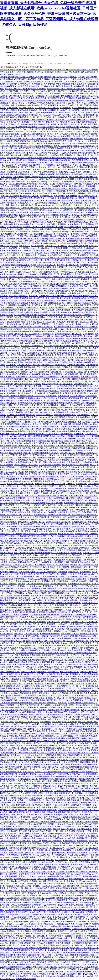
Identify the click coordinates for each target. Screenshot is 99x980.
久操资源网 (47, 262)
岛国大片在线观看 (42, 636)
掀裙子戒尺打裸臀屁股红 (57, 224)
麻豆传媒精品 (56, 289)
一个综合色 (5, 624)
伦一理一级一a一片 (61, 101)
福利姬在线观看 (30, 82)
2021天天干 (38, 329)
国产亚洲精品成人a (91, 681)
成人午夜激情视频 (76, 305)
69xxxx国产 (63, 167)
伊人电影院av (74, 712)
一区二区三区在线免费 (34, 496)
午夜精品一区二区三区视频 (45, 279)
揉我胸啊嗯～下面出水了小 (11, 731)
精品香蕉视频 (29, 303)
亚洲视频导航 (16, 448)
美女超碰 (33, 458)
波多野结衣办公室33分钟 (55, 193)
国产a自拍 (64, 496)
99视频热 (81, 729)
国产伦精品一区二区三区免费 (24, 741)
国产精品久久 (45, 676)
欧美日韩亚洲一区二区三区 (65, 479)
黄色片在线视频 (25, 643)
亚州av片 (91, 217)
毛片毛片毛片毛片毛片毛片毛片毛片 (69, 355)
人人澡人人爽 (74, 467)
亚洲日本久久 (37, 512)
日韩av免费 (91, 762)
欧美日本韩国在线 (52, 496)
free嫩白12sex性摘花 (15, 274)
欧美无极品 (68, 527)
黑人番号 (21, 162)
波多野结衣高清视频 (64, 446)
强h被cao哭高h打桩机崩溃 (15, 498)
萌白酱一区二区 (36, 117)
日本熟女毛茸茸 (15, 79)
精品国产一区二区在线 (71, 201)
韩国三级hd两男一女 (35, 300)
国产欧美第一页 (64, 141)
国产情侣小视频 (44, 82)
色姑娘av (45, 527)
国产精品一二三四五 (51, 964)
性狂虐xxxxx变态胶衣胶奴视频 (40, 579)
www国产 (50, 519)
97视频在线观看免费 (52, 755)
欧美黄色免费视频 (25, 193)
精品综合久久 (53, 362)
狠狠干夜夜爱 (48, 129)
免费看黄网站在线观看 (25, 653)
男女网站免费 (36, 669)
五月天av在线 (12, 300)
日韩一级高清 (80, 781)
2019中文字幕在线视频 (47, 265)
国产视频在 (27, 757)
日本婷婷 (77, 136)
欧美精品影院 (40, 853)
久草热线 (43, 239)
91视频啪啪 (84, 898)
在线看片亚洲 (86, 643)
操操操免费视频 (36, 405)
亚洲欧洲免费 (77, 174)
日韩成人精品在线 (88, 331)
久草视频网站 (34, 377)
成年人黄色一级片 (18, 205)
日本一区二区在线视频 (34, 229)
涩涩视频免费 (92, 458)
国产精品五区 (17, 684)
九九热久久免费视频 (86, 391)
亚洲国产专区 (12, 108)
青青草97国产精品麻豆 (34, 560)
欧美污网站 (87, 348)
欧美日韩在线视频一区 (83, 229)
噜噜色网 (54, 253)
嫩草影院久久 (6, 189)
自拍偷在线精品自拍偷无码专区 (25, 431)
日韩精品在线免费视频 (85, 443)
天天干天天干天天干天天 (22, 517)
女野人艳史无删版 (76, 879)
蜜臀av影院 (8, 329)
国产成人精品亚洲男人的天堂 (66, 346)
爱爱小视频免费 (92, 855)
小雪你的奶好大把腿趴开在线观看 (40, 103)
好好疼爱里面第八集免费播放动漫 (24, 110)
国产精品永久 (84, 412)
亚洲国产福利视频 (59, 369)
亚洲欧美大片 (91, 729)
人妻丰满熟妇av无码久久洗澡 (71, 272)
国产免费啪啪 (70, 222)
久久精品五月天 (60, 179)
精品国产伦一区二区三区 (65, 143)
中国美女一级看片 (73, 403)
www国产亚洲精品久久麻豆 (47, 272)
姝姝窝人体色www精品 (48, 617)
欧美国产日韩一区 (48, 686)
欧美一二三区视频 (62, 586)
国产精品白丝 (14, 488)
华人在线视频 (45, 336)
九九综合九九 (23, 203)
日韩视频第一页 (80, 367)
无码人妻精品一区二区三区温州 (18, 531)
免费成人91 (55, 124)
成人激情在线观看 (11, 626)
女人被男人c (29, 684)
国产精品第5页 (13, 91)
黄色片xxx (88, 160)
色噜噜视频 (36, 358)
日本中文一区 (37, 691)
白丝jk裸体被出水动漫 (30, 208)
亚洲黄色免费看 (10, 193)
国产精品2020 (73, 369)
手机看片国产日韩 (62, 557)
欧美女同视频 (50, 500)
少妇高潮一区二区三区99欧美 (47, 108)
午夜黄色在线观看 (27, 519)
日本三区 (82, 112)
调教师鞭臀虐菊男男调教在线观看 (43, 612)
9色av (75, 757)
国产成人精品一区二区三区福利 (57, 400)
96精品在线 (5, 381)
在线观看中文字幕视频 (23, 362)
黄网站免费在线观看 (57, 472)
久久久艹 (51, 488)
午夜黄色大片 (61, 308)
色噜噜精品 (69, 503)
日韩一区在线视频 (43, 724)
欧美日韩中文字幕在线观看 (34, 250)
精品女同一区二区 (85, 769)
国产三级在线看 (46, 791)
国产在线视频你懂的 (35, 320)
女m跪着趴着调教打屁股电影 (82, 541)
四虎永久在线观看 (35, 105)
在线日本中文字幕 (19, 486)
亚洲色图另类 (6, 234)
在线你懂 (17, 822)
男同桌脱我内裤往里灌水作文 (63, 353)
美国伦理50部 (49, 320)
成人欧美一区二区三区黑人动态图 (33, 872)
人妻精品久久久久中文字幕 (54, 769)
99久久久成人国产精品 (14, 546)
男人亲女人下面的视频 (85, 300)
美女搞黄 (30, 581)
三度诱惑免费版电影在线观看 (82, 581)
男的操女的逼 (77, 681)
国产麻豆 (92, 381)
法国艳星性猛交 (16, 453)
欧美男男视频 (37, 158)
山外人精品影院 (65, 424)
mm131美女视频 (87, 560)
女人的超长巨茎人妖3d (80, 569)
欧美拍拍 (74, 101)
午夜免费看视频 (33, 331)
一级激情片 (55, 312)
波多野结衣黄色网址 (85, 626)
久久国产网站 (6, 822)
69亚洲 (72, 579)
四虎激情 (59, 898)
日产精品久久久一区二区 (76, 105)
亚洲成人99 (48, 179)
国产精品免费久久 (34, 867)
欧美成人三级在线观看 (63, 146)
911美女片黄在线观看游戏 (11, 500)
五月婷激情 (17, 688)
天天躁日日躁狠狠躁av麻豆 (53, 148)
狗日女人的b (31, 738)
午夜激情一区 (30, 936)
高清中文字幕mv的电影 (49, 208)
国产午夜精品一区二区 (37, 136)
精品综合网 (72, 158)
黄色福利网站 (59, 196)
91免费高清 (46, 353)
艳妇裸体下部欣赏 (26, 108)
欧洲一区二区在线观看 (10, 196)
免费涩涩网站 (65, 215)
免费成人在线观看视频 (17, 101)
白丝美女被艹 (46, 529)
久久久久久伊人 (29, 139)
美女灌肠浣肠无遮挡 (40, 453)
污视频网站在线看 (16, 538)
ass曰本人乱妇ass (55, 205)
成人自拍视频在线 (20, 105)
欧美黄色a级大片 (14, 122)
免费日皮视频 (70, 441)
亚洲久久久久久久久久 (28, 876)
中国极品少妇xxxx (60, 631)
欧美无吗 (24, 491)
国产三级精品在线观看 (54, 155)
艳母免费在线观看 (88, 110)
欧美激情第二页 (35, 217)
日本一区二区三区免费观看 (82, 151)
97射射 (27, 312)
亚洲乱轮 (59, 334)
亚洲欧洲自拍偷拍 (45, 458)
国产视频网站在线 (87, 648)
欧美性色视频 (41, 98)
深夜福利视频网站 (39, 588)
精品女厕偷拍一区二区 (87, 491)
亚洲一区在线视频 (62, 788)
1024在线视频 (37, 805)
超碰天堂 (82, 220)
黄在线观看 (13, 248)
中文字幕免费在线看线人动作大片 (22, 848)
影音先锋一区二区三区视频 (37, 462)
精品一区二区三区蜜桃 (35, 201)
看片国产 (35, 919)
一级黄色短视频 (39, 812)
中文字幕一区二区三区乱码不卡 (20, 279)
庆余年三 (94, 127)
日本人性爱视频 (40, 181)
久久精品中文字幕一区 (58, 936)
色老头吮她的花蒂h (75, 336)
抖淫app (40, 967)
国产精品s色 (40, 519)
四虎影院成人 (37, 531)
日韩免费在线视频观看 (49, 377)
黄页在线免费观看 (38, 503)
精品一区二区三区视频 (51, 191)
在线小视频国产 (15, 96)
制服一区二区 (58, 765)
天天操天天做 (39, 469)
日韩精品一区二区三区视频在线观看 (83, 631)
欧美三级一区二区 (42, 253)
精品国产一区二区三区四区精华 (57, 569)
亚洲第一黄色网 (67, 360)
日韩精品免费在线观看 (20, 265)
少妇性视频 (13, 170)
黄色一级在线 (74, 117)
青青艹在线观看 (32, 177)
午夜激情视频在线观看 (49, 203)
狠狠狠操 (79, 755)
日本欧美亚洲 (87, 726)
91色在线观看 (26, 220)
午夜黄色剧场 (44, 124)
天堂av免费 (34, 234)
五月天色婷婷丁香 (92, 305)
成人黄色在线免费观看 (10, 186)
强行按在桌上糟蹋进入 (40, 312)
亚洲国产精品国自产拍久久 (86, 303)
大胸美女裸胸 (37, 446)
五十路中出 (66, 522)
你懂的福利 (40, 155)
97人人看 (92, 679)
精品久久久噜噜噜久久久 (24, 553)
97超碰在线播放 (13, 253)
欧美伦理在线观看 (75, 224)
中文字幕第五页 (53, 434)
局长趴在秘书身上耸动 (30, 822)
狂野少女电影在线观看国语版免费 (31, 355)
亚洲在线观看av (24, 750)
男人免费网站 (55, 93)
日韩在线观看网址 (46, 562)
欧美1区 (16, 681)
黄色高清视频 (49, 945)
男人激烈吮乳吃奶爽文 (46, 741)
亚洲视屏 (88, 360)
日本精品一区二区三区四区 (56, 246)
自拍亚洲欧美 (79, 241)
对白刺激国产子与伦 (90, 400)
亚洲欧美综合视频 (74, 98)
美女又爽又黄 (18, 189)
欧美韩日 (92, 724)
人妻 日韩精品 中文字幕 (69, 672)
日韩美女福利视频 (53, 212)
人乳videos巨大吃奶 (13, 255)
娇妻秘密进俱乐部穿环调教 (36, 284)
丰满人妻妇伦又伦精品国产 (72, 341)
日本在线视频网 (83, 415)
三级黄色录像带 (22, 212)
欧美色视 (90, 919)
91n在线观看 (68, 170)
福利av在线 (57, 546)
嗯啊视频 (30, 289)
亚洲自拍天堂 (33, 707)
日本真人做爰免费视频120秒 (82, 79)
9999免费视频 (91, 446)
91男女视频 (79, 434)
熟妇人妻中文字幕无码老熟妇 (73, 191)
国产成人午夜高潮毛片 (81, 215)
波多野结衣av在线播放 (12, 850)
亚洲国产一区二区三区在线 (76, 262)
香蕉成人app (89, 903)
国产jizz (6, 569)
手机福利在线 (53, 672)
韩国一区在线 (61, 438)
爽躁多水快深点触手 (80, 108)
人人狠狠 (48, 838)
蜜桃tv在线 (31, 415)
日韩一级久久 (90, 700)
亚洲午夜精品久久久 (35, 641)
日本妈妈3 (64, 950)
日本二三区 (73, 638)
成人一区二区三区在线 (46, 398)
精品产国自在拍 (42, 243)
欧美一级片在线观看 (72, 110)
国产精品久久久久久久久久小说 (25, 617)
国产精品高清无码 (53, 201)
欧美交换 (50, 355)
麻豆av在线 (65, 593)
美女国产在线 (39, 298)
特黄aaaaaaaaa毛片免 (29, 124)
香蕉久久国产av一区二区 (87, 857)
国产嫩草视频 (85, 572)
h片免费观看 (71, 729)
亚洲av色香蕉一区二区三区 (24, 715)
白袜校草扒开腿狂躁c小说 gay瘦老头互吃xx (49, 493)
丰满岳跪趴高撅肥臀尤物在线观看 (41, 160)
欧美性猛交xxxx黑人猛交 (49, 779)
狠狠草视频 (47, 546)
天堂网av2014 (83, 646)
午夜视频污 (15, 819)
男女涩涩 (26, 324)
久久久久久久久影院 (50, 217)
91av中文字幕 (6, 191)
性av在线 (37, 610)
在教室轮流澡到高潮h (9, 774)
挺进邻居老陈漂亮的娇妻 (78, 246)
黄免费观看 (92, 141)
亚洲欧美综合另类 (61, 579)
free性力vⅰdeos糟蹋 (77, 912)
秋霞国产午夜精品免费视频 (49, 667)
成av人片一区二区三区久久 (43, 348)
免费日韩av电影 (50, 836)
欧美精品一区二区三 (15, 760)
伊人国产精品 (6, 950)
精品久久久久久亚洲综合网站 (15, 160)
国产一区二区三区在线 (86, 103)
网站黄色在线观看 (75, 650)
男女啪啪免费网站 (57, 403)
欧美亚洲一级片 (72, 184)
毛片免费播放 (65, 217)
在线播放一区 (28, 700)
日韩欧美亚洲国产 (21, 405)
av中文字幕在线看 (53, 250)
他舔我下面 (87, 250)
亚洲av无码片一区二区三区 (14, 867)
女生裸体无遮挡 (50, 750)
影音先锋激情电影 (11, 572)
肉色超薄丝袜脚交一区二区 (75, 374)
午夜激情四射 (6, 969)
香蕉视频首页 (86, 508)
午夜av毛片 (72, 646)
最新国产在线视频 (79, 298)
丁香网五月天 (9, 791)
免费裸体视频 (77, 953)
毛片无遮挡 (66, 596)
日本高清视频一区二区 (76, 591)
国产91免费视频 (17, 367)
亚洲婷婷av (38, 165)
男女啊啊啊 (58, 610)
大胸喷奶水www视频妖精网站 (24, 967)
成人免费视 (43, 472)
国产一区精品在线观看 (35, 976)
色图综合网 (40, 784)
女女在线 (35, 281)
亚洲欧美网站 (89, 779)
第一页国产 (61, 481)
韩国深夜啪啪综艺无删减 (13, 310)
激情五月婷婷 (23, 522)
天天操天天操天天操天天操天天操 (65, 724)
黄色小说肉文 (79, 836)
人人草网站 (31, 272)
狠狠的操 (61, 512)
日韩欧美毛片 (57, 110)
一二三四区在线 (89, 260)
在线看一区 (22, 136)
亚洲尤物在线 (80, 696)
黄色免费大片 (74, 189)
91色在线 (4, 493)
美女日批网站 (44, 79)
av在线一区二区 (17, 210)
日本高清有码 (40, 224)
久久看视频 (37, 386)
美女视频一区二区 (11, 793)
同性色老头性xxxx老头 (89, 693)
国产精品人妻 (91, 912)
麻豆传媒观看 (51, 151)
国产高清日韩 (58, 262)
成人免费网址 (56, 607)
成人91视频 (47, 955)
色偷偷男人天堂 (27, 662)
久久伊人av (63, 879)
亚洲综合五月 (53, 486)
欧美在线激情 (82, 531)
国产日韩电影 (92, 77)
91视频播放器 (12, 172)
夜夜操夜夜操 (29, 115)
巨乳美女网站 (29, 184)
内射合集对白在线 (46, 876)
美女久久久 (25, 477)
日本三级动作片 (60, 543)
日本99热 (41, 112)
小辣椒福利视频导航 (51, 508)
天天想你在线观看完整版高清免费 (22, 198)
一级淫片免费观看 (16, 277)
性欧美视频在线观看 (51, 814)
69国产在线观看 (76, 139)
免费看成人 (92, 460)
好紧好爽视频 (75, 250)
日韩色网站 (46, 650)
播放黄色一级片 (90, 755)
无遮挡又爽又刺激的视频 (79, 177)
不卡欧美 (71, 481)
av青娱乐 (43, 593)
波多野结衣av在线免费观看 (34, 479)
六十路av (26, 510)
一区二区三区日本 (70, 120)
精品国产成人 (65, 834)
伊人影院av (71, 103)
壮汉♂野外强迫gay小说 (33, 884)
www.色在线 (71, 848)
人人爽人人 (11, 365)
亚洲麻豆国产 (21, 912)
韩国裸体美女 (28, 155)
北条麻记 (4, 286)
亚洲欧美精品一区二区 (64, 229)
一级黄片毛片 (60, 127)
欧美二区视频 (43, 467)
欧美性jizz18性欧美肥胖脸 (30, 650)
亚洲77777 (92, 738)
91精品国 (49, 479)
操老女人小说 (9, 103)
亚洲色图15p (49, 143)
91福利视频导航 (63, 234)
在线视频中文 (61, 488)
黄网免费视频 (30, 438)
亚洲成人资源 (32, 205)
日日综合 (44, 86)
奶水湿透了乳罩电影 (64, 757)
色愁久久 (36, 624)
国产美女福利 (48, 826)
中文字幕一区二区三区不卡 (39, 912)
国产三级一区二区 (67, 453)
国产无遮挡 (68, 241)
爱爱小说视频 (6, 479)
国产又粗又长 (37, 143)
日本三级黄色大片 (20, 234)
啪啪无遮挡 (49, 303)
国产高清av (65, 622)
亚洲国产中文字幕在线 (40, 172)
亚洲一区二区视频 (81, 876)
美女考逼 (28, 624)
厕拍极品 (92, 950)
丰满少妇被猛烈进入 (17, 853)
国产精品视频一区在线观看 (28, 308)
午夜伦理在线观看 (81, 938)
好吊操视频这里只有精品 (29, 258)
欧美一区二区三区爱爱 (16, 636)
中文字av (5, 260)
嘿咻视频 (81, 843)
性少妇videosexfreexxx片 (65, 662)
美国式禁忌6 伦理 (23, 460)
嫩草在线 (62, 688)
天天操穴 (53, 534)
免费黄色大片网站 (56, 731)
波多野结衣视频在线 (69, 77)
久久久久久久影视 (67, 477)
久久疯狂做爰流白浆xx (42, 220)
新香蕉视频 (54, 427)
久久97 (22, 619)
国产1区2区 (43, 315)
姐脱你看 (26, 89)
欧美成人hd (22, 810)
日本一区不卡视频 (90, 629)
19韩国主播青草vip (28, 398)
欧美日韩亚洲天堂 (20, 217)
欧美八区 (74, 236)
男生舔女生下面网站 (56, 536)
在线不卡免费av (56, 527)
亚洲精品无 (54, 843)
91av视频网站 (16, 139)
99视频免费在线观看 (26, 698)
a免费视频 (86, 550)
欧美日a (13, 117)
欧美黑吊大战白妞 (72, 148)
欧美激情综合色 (46, 101)
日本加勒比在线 (92, 241)
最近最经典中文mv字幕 (35, 151)
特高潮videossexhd (28, 898)
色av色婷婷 (60, 122)
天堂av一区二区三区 (41, 424)
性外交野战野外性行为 (60, 553)
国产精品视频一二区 (57, 239)
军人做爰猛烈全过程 (11, 931)
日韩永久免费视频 (23, 505)
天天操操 (65, 912)
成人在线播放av (52, 270)
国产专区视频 (35, 527)
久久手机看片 (35, 379)
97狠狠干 (95, 84)
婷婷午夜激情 (72, 472)
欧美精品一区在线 (23, 588)
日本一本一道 (24, 286)
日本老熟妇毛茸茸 (46, 127)
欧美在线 (19, 82)
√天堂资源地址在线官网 (86, 239)
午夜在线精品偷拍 (63, 174)
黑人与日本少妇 (53, 136)
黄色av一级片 (53, 134)
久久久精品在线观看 (53, 186)
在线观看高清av (67, 434)
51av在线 (74, 220)
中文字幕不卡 (80, 503)
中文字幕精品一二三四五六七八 (21, 724)
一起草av (61, 624)
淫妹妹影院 (42, 486)
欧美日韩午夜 (19, 341)
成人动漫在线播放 (82, 358)
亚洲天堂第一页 (52, 776)
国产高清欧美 (36, 286)
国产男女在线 (10, 803)
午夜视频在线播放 (33, 543)
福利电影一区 (48, 841)
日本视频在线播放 (64, 160)
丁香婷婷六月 (9, 612)
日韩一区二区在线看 (38, 488)
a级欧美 (4, 293)
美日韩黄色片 (51, 469)
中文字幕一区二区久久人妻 (68, 265)
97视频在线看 (12, 317)
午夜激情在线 (49, 884)
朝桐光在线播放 (52, 653)
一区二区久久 (51, 198)
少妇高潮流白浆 (74, 438)
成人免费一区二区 (37, 522)
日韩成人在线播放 (39, 710)
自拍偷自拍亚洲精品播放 (10, 243)
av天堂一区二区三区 (32, 293)
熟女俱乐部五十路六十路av (84, 146)
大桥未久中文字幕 (29, 672)
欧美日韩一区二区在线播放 (60, 786)
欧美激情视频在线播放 (77, 455)
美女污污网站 (25, 626)
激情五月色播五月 (56, 660)
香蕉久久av (19, 224)
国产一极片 (52, 167)
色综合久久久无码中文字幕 (20, 493)
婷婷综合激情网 (48, 339)
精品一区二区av (62, 972)
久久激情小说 (85, 84)
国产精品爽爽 (81, 460)
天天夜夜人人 (25, 246)
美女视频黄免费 (13, 524)
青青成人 (39, 569)
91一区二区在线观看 (90, 227)
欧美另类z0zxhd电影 (51, 329)
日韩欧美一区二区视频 (35, 734)
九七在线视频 (32, 584)
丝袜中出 (73, 412)
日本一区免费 (6, 305)
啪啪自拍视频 (33, 101)
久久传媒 (28, 274)
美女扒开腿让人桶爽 (27, 874)
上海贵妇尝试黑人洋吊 (9, 841)
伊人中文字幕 (25, 710)
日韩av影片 (19, 229)
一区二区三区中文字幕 (85, 353)
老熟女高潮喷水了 (68, 417)
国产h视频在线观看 (76, 231)
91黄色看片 (28, 267)
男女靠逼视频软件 (31, 745)
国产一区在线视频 (52, 596)
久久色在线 (85, 127)
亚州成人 (65, 250)
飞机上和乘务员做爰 (75, 819)
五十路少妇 (20, 103)
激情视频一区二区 (52, 77)
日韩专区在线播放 (7, 377)
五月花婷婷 (59, 327)
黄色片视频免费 (15, 391)
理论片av (83, 286)
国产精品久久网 (87, 91)
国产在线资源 (37, 84)
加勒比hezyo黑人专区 (73, 172)
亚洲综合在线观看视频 (23, 910)
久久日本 (60, 184)
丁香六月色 (17, 129)
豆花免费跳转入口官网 (61, 953)
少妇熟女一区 (74, 508)
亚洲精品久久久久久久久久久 (51, 222)
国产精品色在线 (55, 241)
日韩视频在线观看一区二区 (87, 193)
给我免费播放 (60, 277)
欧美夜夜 (20, 972)
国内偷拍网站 (22, 803)
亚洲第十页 (66, 186)
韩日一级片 (62, 381)
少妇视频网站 (87, 462)
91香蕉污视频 (31, 162)
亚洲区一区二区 (28, 243)
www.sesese (29, 146)
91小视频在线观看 (34, 374)
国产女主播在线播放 (45, 788)
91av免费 (71, 543)
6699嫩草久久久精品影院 (76, 698)
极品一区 (27, 453)
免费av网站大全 (90, 926)
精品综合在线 (56, 120)
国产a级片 (77, 791)
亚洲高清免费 (44, 584)
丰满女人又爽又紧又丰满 (45, 662)
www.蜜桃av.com (27, 179)
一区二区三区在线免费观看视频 (54, 803)
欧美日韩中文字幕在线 (60, 948)
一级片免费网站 (58, 324)
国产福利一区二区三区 (70, 634)
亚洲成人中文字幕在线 (71, 726)
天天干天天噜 (49, 603)
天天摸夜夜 (15, 358)
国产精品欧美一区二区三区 (67, 112)
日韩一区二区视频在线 (34, 291)
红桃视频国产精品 (25, 165)
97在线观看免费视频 (40, 786)
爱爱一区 (49, 298)
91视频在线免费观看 (11, 350)
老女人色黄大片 (80, 750)
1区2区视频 (38, 757)
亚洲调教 (66, 220)
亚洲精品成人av (66, 362)
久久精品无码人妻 (44, 917)
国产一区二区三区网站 (35, 396)
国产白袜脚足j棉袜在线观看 (87, 134)
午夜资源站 (21, 181)
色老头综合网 (73, 286)
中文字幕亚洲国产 (72, 91)
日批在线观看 (16, 679)
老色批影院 (23, 527)
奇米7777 (89, 231)
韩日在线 (78, 493)
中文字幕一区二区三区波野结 (30, 603)
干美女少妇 (61, 824)
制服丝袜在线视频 (39, 89)
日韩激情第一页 (47, 365)
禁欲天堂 (71, 703)
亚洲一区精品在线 (29, 788)
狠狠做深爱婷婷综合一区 (77, 381)
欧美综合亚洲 (65, 108)
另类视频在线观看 (39, 929)
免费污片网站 (66, 312)
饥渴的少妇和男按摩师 (78, 950)
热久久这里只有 (77, 203)
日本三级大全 (31, 667)
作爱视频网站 (32, 127)
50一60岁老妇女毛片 (33, 310)
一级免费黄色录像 (7, 826)
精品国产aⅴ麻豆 (17, 624)
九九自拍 (37, 122)
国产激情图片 (93, 262)
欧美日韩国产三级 (67, 343)
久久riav (39, 132)
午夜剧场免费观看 (25, 403)
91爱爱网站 (70, 291)
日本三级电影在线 (34, 814)
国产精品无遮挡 (81, 274)
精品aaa (71, 493)
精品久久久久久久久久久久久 (38, 369)
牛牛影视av (56, 220)
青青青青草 (92, 374)
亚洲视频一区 (81, 498)
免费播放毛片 (65, 270)
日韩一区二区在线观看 (16, 127)
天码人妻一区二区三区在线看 (56, 857)
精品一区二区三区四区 (68, 969)
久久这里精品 (20, 315)
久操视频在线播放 (79, 379)
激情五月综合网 (61, 348)
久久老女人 (29, 484)
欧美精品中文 (48, 957)
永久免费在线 (70, 838)
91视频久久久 (26, 424)
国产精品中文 (41, 950)
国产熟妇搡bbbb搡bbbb (85, 315)
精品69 (47, 967)
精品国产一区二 (37, 857)
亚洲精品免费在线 (16, 496)
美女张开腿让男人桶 (47, 234)
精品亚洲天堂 (66, 329)
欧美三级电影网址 (11, 215)
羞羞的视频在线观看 (87, 210)
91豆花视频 (76, 560)
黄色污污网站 (89, 341)
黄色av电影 (40, 698)
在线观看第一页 (25, 170)
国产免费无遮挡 (48, 122)
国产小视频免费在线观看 (59, 139)
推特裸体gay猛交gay (67, 443)
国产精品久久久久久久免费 (35, 227)
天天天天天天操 (27, 253)
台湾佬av (74, 565)
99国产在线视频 (13, 855)
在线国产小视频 (61, 860)
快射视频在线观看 (62, 562)
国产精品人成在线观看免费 (85, 362)
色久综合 (57, 726)
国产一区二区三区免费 (44, 772)
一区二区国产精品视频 (25, 339)
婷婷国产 (72, 167)
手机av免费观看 (68, 755)
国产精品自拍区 (87, 148)
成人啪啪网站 (28, 565)
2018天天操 (94, 291)
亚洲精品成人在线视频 (30, 196)
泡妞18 (93, 465)
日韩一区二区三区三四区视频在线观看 (31, 134)
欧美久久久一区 (73, 688)
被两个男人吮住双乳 (13, 89)
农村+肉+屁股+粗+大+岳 (43, 248)
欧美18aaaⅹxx (14, 398)
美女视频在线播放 (80, 429)
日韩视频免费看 (13, 529)
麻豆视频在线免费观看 (18, 557)
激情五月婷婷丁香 (31, 410)
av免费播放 (62, 572)
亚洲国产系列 (63, 396)
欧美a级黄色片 (31, 472)
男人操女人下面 (24, 158)
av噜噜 (62, 405)
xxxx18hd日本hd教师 (58, 243)
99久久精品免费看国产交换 (69, 469)
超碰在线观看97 (46, 729)
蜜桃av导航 (76, 115)
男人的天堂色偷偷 (74, 774)
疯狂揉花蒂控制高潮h (87, 153)
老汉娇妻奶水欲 (54, 296)
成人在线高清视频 (28, 434)
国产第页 (51, 98)
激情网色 (4, 638)
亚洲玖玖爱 (6, 753)
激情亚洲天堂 (86, 117)
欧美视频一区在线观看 (51, 189)
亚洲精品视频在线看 (64, 603)
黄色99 (62, 105)
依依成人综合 (58, 441)
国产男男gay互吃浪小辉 (70, 124)
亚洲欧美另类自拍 (81, 845)
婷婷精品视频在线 (66, 450)
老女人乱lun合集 (68, 281)
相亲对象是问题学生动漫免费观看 (81, 179)
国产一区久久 (36, 508)
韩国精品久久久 (47, 210)
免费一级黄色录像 (18, 120)
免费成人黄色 (91, 684)
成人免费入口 (48, 429)
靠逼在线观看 (14, 124)
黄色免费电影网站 (32, 277)
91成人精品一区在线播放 (38, 657)
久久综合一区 (20, 641)
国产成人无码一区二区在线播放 (16, 550)
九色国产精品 (30, 343)
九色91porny (44, 665)
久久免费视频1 (50, 165)
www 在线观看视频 (74, 324)
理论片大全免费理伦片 (46, 943)
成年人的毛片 (93, 498)
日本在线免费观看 (63, 310)
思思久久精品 (25, 572)
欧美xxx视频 (83, 969)
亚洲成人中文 (21, 707)
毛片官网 (83, 665)
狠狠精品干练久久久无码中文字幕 (78, 784)
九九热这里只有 (57, 374)
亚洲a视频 (27, 688)
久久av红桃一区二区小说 (15, 272)
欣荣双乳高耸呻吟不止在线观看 (79, 277)
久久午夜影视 (6, 686)
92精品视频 (13, 874)
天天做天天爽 (82, 610)
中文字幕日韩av (77, 788)
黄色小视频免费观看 (22, 143)
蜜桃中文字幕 (84, 676)
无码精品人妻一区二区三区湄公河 (22, 748)
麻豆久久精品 (12, 872)
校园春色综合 (93, 484)
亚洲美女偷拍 (42, 139)
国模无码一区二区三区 (64, 884)
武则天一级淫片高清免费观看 (61, 86)
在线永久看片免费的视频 (54, 291)
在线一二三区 (24, 669)
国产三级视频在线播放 (77, 803)
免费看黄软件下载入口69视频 (36, 696)
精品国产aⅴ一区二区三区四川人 (71, 612)
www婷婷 (25, 488)
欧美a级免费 (94, 339)
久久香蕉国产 (69, 505)
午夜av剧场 (6, 265)
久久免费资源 (49, 84)
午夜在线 (37, 384)
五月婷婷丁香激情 (88, 189)
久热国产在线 (43, 162)
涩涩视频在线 (64, 864)
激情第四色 (11, 158)
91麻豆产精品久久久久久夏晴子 (45, 443)
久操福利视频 (63, 198)
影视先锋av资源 (34, 191)
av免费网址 (30, 98)
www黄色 (58, 170)
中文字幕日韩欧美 (23, 231)
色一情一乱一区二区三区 (57, 89)
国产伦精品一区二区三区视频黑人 (34, 91)
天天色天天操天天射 (53, 115)
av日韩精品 (70, 303)
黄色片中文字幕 (61, 598)
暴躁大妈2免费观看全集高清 (68, 320)
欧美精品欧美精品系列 (77, 350)
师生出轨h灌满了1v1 (11, 477)
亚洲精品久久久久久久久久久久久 (77, 205)
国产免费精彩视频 (51, 105)
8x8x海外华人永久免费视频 (29, 86)
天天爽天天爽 (82, 841)
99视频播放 (76, 567)
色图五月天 (14, 577)
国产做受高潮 (54, 417)
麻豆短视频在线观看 (8, 403)
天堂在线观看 (40, 565)
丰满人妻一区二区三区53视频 (71, 317)
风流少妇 (83, 369)
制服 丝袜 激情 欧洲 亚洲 (18, 379)
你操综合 (78, 86)
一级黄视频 (57, 722)
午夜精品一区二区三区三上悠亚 (36, 93)
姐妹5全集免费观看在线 (46, 760)
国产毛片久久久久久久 (46, 874)
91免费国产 (20, 98)
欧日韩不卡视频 (82, 162)
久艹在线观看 (24, 762)
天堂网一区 (70, 748)
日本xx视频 (86, 427)
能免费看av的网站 (12, 926)
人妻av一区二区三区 (81, 165)
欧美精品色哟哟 (71, 555)
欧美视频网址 (73, 776)
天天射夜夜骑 (76, 553)
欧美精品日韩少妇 (49, 941)
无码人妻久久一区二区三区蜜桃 (34, 153)
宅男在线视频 (16, 508)
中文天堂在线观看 (60, 638)
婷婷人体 (4, 496)
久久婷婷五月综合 (60, 267)
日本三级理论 (91, 960)
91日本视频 (34, 926)
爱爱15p (4, 696)
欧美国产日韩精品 (79, 515)
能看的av (78, 431)
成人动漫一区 (80, 795)
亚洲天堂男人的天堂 (63, 298)
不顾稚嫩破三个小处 (15, 393)
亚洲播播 (66, 546)
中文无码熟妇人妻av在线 (48, 753)
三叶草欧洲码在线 (66, 715)
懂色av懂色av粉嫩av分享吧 (33, 555)
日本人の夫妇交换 (85, 129)
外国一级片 (71, 122)
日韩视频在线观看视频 (9, 77)
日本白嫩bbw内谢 (79, 834)
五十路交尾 (71, 239)
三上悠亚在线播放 (77, 396)
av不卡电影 (50, 974)
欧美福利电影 (39, 193)
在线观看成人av (83, 222)
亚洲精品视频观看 (25, 610)
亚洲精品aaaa (58, 838)
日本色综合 (25, 358)
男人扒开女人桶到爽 (89, 377)
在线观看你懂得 (81, 327)
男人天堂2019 (46, 705)
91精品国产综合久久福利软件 (33, 350)
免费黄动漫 (9, 82)
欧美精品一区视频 (87, 243)
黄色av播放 (15, 491)
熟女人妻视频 (47, 543)
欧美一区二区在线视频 (68, 577)
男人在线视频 (25, 281)
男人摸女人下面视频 (63, 826)
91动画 (30, 181)
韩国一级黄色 (27, 322)
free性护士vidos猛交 (53, 762)
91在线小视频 (46, 765)
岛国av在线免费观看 (59, 584)
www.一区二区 (6, 631)
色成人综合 (68, 938)
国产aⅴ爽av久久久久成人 (64, 358)
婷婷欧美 (27, 534)
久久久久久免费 (66, 208)
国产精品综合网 (82, 291)
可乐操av (77, 653)
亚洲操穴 (87, 953)
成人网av (81, 212)
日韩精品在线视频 (76, 936)
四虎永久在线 (30, 972)
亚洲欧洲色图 (72, 196)
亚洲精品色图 (23, 117)
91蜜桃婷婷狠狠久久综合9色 (32, 186)
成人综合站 (56, 912)
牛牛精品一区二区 (7, 653)
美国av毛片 (77, 422)
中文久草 (91, 112)
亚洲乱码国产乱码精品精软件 (19, 84)
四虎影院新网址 (35, 955)
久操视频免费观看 (56, 315)
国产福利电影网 (22, 612)
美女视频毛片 (52, 864)
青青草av (46, 374)
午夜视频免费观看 (82, 465)
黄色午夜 (30, 853)
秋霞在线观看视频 (37, 550)
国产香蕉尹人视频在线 (49, 745)
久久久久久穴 (41, 167)
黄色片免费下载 (75, 348)
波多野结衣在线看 (51, 531)
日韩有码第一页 (7, 757)
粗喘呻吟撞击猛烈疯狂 (85, 703)
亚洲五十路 (13, 258)
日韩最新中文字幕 (84, 831)
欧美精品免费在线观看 (43, 267)
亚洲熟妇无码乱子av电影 (28, 562)
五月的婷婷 (21, 419)
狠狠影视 (41, 198)
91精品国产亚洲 (11, 776)
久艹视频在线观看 (29, 255)
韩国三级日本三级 (71, 898)
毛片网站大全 (76, 260)
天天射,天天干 (64, 474)
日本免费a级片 (82, 143)
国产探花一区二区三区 (12, 458)
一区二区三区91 (60, 458)
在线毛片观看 (38, 389)
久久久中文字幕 (87, 270)
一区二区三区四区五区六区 (25, 112)
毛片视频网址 (62, 574)
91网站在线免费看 (66, 745)
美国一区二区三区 (18, 834)
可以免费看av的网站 (86, 267)
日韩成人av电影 (79, 329)
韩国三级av (26, 270)
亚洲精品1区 (75, 400)
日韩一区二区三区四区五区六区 (49, 886)
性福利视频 (50, 112)
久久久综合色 (33, 239)
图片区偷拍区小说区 (85, 167)
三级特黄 (14, 455)
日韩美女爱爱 (79, 529)
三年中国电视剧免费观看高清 (36, 236)
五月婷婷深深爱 (91, 284)
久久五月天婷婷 (38, 246)
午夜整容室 (52, 588)
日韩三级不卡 (31, 753)
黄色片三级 (64, 203)
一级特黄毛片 (53, 419)
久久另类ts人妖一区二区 (60, 79)
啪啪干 (25, 458)
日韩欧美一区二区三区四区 (23, 167)
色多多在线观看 (18, 753)
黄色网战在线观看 (40, 731)
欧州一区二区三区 (42, 289)
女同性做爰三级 (46, 196)
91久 (2, 136)
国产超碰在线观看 (30, 79)
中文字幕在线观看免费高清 (67, 84)
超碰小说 (61, 914)
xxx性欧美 (55, 215)
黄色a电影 (71, 484)
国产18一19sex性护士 (21, 503)
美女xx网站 (76, 596)
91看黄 (59, 279)
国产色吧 (40, 674)
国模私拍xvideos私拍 (73, 227)
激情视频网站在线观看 (16, 734)
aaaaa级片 (64, 508)
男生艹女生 (13, 296)
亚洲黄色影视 (55, 410)
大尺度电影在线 (25, 248)
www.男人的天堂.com (40, 534)
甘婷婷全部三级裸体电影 (59, 236)
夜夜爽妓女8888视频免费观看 (42, 881)
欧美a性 (82, 924)
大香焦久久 (79, 715)
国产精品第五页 (61, 712)
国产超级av (48, 560)
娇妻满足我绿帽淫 (52, 643)
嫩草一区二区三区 (21, 960)
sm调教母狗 (66, 903)
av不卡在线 (40, 653)
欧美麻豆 (49, 698)
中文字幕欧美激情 (62, 260)
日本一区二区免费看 (49, 317)
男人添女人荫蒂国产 (21, 372)
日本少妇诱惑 (67, 296)
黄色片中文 (17, 772)
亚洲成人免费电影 (77, 198)
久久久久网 (61, 322)
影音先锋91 (13, 148)
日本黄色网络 (19, 177)
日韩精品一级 (68, 279)
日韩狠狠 (40, 850)
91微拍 (16, 574)
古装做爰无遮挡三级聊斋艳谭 (37, 341)
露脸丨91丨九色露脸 (72, 717)
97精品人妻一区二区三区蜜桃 (26, 465)
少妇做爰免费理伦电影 (21, 929)
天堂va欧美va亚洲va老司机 (87, 872)
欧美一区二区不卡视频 (80, 957)
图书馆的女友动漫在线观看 (79, 598)
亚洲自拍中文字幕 (88, 634)
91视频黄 (63, 776)
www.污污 (14, 241)
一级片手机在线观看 (59, 693)
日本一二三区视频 (53, 922)
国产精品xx (87, 98)
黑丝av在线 (71, 193)
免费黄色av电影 (26, 574)
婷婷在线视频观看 (90, 615)
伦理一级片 (11, 239)
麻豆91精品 (91, 505)
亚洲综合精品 (16, 155)
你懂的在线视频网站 (47, 736)
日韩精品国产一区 (70, 210)
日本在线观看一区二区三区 (37, 834)
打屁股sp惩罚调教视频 (69, 419)
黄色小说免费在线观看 (16, 374)
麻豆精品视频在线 (34, 957)
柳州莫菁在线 (45, 110)
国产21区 (51, 824)
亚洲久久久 (17, 565)
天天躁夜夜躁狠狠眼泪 (44, 146)
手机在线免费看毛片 (11, 886)
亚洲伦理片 (80, 343)
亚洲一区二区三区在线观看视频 (61, 274)
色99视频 (22, 300)
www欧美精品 (62, 736)
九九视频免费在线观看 (46, 174)
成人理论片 (41, 715)
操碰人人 (66, 762)
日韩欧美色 (65, 541)
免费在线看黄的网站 (38, 615)
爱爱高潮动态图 (89, 800)
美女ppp (26, 508)
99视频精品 (49, 229)
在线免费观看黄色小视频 (70, 377)
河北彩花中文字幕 (31, 412)
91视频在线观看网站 (8, 86)
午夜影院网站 (49, 757)
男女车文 (79, 486)
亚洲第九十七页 (20, 914)
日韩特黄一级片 (50, 117)
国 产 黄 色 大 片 (56, 657)
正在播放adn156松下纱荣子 (18, 881)
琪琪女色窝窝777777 (88, 814)
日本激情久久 (79, 607)
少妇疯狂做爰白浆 (12, 208)
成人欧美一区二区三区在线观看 (64, 82)
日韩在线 (81, 77)
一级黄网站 (22, 239)
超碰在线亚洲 (54, 96)
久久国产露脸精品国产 (27, 467)
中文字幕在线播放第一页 (33, 795)
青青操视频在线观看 (22, 596)
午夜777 (40, 838)
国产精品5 (39, 115)
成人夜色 (34, 372)
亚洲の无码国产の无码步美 (80, 741)
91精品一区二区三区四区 (10, 788)
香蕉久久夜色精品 (60, 917)
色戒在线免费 (86, 320)
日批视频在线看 (61, 231)
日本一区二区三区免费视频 (70, 910)
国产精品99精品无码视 (21, 446)
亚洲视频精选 (41, 962)
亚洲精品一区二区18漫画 (24, 132)
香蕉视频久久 (67, 410)
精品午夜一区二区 (57, 905)
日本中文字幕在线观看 (54, 784)
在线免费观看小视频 (68, 448)
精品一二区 (35, 203)
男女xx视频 (21, 646)
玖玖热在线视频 (73, 127)
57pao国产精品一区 (15, 227)
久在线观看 (75, 474)
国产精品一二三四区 (15, 236)
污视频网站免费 (88, 115)
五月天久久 (33, 296)
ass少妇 (65, 189)
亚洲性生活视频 (71, 524)
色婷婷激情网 (50, 300)
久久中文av (66, 115)
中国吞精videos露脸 (16, 151)
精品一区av (50, 555)
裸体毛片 (73, 267)
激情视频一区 (27, 122)
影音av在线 (29, 393)
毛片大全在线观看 (51, 450)
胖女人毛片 (74, 510)
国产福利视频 (49, 446)
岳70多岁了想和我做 (79, 234)
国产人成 (62, 700)
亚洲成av (48, 441)
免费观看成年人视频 (55, 227)
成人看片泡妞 (20, 462)
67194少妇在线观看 (82, 884)
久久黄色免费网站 (31, 222)
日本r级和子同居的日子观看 (79, 584)
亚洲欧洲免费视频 (43, 553)
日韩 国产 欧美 (6, 914)
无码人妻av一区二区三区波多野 (21, 784)
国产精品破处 (89, 317)
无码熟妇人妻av (7, 229)
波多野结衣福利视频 (17, 201)
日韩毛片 (67, 517)
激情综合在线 (30, 943)
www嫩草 (69, 807)
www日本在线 (58, 955)
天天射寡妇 (23, 296)
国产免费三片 (21, 591)
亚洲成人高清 (11, 610)
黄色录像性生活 (64, 151)
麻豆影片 (45, 681)
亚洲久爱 (38, 179)
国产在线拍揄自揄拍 (18, 260)
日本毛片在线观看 (88, 467)
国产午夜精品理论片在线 (52, 505)
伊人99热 (21, 284)
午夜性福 (9, 960)
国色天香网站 (12, 527)
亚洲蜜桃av (36, 510)
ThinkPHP (9, 64)
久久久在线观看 (17, 343)
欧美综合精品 (48, 334)
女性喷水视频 (20, 289)
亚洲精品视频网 (83, 691)
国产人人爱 (36, 841)
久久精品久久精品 (59, 336)
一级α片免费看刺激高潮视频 (55, 158)
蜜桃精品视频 (76, 765)
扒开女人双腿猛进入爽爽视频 (31, 77)
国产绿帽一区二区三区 (60, 679)
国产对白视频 (54, 593)
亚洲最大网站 (11, 807)
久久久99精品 (48, 712)
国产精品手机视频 (47, 308)
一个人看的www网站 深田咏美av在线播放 (39, 408)
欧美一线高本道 (59, 774)
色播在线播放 (56, 517)
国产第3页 (34, 567)
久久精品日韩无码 (51, 405)
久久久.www (89, 336)
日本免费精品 (6, 617)
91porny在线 (59, 391)
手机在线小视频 (89, 431)
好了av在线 (15, 220)
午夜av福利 (92, 350)
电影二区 (49, 231)
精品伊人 (40, 600)
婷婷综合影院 (12, 831)
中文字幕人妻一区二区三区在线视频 (58, 132)
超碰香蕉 (36, 365)
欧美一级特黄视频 (27, 241)
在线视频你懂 (44, 372)
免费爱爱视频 (40, 700)
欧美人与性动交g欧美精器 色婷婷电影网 (27, 441)
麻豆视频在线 (9, 591)
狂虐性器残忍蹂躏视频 (44, 391)
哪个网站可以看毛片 (8, 522)
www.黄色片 (28, 515)
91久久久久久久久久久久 (50, 281)
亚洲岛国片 (46, 379)
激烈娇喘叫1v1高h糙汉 (40, 215)
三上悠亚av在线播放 (68, 767)
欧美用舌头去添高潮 (63, 429)
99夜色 (33, 265)
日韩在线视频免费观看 (23, 298)
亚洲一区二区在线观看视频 (35, 538)
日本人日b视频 (15, 353)
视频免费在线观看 (14, 250)
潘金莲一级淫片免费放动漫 (45, 381)
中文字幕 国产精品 (34, 360)
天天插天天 (61, 98)
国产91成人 (31, 631)
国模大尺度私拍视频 (80, 941)
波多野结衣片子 (13, 719)
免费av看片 (67, 607)
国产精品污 (50, 438)
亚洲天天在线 (11, 162)
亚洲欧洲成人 (75, 605)
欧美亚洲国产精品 (81, 296)
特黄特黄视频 (27, 469)
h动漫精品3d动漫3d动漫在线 (59, 515)
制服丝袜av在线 (29, 448)
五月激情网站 (52, 933)
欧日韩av (72, 857)
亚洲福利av (79, 360)
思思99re (3, 655)
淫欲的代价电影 (43, 607)
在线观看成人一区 (81, 641)
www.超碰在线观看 (67, 531)
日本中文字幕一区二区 (32, 129)
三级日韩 (78, 976)
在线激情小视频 (57, 172)
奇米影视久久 (89, 657)
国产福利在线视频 (18, 174)
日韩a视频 (13, 584)
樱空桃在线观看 (69, 738)
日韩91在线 (6, 486)
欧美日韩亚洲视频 (40, 274)
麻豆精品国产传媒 (18, 396)
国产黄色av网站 (61, 305)
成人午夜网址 (84, 196)
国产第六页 (16, 743)
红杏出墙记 (43, 205)
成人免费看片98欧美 (44, 829)
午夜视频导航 (89, 389)
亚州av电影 (5, 441)
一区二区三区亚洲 (20, 191)
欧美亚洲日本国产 (65, 836)
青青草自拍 (59, 248)
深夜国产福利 (74, 734)
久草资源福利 (80, 393)
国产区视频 (30, 950)
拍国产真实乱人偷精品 (9, 962)
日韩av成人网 (47, 358)
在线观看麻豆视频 (69, 93)
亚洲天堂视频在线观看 (51, 367)
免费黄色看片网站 (72, 600)
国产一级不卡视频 (16, 291)
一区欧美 (82, 753)
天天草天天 (52, 810)
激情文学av (61, 945)
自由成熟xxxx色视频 (65, 436)
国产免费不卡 (88, 976)
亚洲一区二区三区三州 (76, 458)
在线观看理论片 (7, 634)
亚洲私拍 (43, 567)
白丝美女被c (35, 353)
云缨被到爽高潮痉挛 (41, 517)
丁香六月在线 (79, 743)
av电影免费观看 (41, 241)
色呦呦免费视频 (78, 186)
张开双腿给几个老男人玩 (63, 529)
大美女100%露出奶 (18, 814)
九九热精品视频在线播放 (70, 427)
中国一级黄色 (52, 715)
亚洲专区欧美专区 (64, 165)
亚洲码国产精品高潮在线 (38, 843)
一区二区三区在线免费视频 (47, 577)
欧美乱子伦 (8, 600)
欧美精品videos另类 (24, 450)
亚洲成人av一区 (17, 755)
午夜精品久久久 (49, 310)
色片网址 (40, 438)
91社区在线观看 (50, 512)
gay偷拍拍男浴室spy (26, 569)
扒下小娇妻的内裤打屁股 (45, 888)
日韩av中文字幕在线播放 (43, 170)
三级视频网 (90, 365)
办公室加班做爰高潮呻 (59, 581)
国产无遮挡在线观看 (44, 726)
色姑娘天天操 (67, 367)
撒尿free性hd (68, 781)
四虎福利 (16, 898)
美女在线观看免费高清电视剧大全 (19, 541)
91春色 (92, 969)
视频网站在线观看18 (13, 795)
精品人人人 (15, 434)
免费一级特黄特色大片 (90, 712)
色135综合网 (63, 605)
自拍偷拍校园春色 (61, 177)
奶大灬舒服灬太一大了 (67, 810)
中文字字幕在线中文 (11, 346)
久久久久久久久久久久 (73, 657)
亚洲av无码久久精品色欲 (36, 419)
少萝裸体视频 (28, 96)
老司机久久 (87, 805)
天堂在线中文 (40, 393)
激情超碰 (19, 443)
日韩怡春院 (30, 924)
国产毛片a (63, 753)
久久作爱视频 (84, 472)
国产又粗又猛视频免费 (12, 422)
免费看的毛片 (83, 158)
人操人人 (25, 353)
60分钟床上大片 (46, 412)
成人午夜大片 (88, 334)
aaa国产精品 (28, 836)
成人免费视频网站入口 (66, 300)
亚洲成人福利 (9, 98)
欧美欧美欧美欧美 (56, 91)
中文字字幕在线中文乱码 (50, 258)
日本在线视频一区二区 (29, 336)
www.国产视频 (16, 267)
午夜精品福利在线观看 (14, 438)
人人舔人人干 (59, 698)
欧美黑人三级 (46, 638)
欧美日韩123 (14, 389)
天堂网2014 (87, 172)
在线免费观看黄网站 (75, 700)
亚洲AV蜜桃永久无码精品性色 (44, 141)
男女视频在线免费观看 (37, 810)
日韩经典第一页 (41, 96)
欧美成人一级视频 (67, 486)
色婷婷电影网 (78, 160)
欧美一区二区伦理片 (75, 945)
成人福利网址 (6, 341)
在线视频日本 (42, 936)
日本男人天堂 (25, 841)
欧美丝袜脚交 (67, 136)
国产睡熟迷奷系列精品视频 (30, 148)
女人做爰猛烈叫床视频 (70, 96)
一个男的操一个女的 (51, 386)
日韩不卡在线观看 (78, 762)
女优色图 (27, 443)
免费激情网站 (44, 693)
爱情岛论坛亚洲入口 (33, 189)
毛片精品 (58, 210)
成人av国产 (44, 410)
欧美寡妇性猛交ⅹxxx (68, 907)
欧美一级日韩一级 (69, 212)
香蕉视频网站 (91, 186)
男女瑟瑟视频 (83, 255)
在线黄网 (76, 270)
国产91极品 (69, 327)
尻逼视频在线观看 (74, 550)
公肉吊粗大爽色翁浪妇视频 (65, 129)
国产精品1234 (92, 772)
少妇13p (81, 82)
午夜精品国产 (81, 484)
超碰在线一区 (11, 136)
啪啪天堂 (26, 781)
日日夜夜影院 (54, 284)
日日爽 (67, 765)
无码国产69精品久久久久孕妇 (17, 567)
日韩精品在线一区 (21, 615)
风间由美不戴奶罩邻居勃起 (84, 312)
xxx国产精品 (21, 548)
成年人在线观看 (7, 700)
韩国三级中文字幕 (88, 201)
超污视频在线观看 (69, 258)
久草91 (15, 603)
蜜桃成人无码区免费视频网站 (55, 286)
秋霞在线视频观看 (82, 279)
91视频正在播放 (15, 555)
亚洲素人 (77, 603)
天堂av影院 (46, 938)
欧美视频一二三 (70, 255)
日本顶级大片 (84, 120)
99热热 (38, 339)
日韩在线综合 (76, 805)
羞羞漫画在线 (24, 172)
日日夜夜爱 (37, 629)
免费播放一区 (72, 881)
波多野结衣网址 (7, 143)
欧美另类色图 (48, 629)
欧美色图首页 (8, 443)
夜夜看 (66, 648)
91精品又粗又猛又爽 (15, 484)
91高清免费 (86, 253)
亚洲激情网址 (60, 103)
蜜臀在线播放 (6, 129)
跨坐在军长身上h (10, 810)
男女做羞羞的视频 (81, 132)
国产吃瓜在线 (11, 284)
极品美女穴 (60, 339)
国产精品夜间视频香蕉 (23, 384)
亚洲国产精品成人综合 (16, 369)
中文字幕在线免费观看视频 (50, 465)
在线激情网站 (47, 610)
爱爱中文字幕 (14, 765)
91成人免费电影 (85, 588)
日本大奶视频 (43, 422)
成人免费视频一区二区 (63, 791)
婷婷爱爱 (4, 79)
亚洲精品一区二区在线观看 (76, 155)
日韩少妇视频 (51, 350)
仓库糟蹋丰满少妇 (82, 436)
